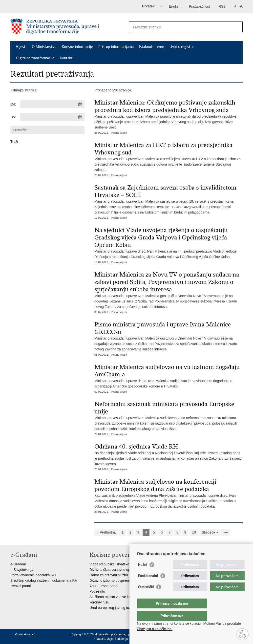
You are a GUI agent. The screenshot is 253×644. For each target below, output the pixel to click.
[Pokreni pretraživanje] (237, 27)
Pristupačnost (200, 6)
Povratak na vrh (25, 634)
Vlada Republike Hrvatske (109, 564)
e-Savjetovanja (22, 570)
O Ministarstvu (44, 47)
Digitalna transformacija (35, 58)
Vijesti (21, 47)
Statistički (146, 597)
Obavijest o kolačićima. (155, 629)
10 (194, 532)
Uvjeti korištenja (117, 639)
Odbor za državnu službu (109, 575)
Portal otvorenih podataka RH (33, 575)
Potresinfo (97, 591)
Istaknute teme (152, 47)
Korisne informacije (77, 47)
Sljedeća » (210, 532)
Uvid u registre (182, 47)
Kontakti (67, 58)
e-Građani (18, 564)
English (175, 6)
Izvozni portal (21, 586)
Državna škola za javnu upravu (113, 570)
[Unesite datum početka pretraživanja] (52, 104)
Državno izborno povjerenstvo (112, 580)
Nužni (143, 575)
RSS (222, 6)
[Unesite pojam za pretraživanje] (180, 27)
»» (226, 532)
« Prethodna (106, 532)
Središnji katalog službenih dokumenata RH (44, 580)
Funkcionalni (148, 586)
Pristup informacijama (116, 47)
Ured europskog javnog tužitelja (114, 608)
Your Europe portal (104, 586)
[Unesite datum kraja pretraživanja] (52, 117)
